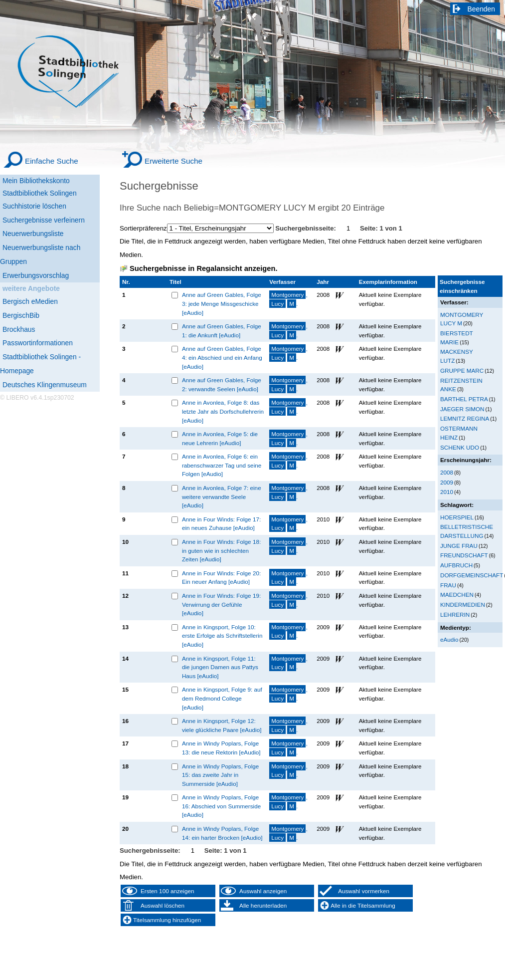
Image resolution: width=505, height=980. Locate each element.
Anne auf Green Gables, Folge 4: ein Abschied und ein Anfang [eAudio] (222, 357)
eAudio (449, 639)
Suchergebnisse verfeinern (44, 220)
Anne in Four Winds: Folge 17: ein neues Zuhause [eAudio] (221, 524)
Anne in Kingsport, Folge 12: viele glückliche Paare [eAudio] (222, 725)
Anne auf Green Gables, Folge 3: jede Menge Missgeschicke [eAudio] (222, 303)
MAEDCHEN (457, 595)
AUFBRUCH (456, 565)
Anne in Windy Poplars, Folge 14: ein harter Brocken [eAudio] (222, 833)
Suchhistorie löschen (34, 206)
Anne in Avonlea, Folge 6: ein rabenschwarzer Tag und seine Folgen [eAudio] (222, 465)
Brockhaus (19, 329)
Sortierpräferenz (143, 228)
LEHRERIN (455, 614)
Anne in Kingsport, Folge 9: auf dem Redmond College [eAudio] (222, 698)
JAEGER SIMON (462, 409)
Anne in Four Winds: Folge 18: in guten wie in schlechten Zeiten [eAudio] (221, 550)
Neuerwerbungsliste (33, 234)
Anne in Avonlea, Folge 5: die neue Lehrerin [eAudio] (220, 438)
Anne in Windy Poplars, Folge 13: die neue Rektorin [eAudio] (221, 748)
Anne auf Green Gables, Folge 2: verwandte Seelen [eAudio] (222, 384)
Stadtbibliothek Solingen (40, 193)
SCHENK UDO (460, 447)
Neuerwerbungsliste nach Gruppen (40, 254)
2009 (447, 482)
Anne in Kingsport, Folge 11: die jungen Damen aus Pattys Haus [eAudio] (220, 667)
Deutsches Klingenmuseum (45, 385)
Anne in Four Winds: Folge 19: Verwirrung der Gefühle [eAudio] (221, 604)
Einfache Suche (52, 161)
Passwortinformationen (38, 343)
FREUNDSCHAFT (464, 555)
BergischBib (21, 315)
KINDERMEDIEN (463, 605)
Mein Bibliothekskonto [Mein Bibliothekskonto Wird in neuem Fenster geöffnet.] (36, 181)
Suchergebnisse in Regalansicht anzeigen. (203, 268)
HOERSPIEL (457, 517)
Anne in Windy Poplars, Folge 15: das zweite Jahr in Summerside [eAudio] (220, 775)
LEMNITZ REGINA (465, 418)
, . (288, 299)
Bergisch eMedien (30, 301)
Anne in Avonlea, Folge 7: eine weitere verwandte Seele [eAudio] (222, 496)
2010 (447, 492)
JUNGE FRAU (459, 546)
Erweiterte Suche (173, 161)
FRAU (448, 585)
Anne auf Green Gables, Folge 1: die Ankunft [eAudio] (222, 331)
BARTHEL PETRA (464, 399)
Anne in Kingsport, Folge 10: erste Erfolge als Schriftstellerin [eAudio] (222, 636)
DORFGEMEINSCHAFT (472, 575)
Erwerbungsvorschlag (36, 275)
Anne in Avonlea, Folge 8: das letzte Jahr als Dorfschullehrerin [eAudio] (223, 411)
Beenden (482, 9)
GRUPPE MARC (462, 370)
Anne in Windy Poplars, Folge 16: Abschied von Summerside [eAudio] (221, 806)
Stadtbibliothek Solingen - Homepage (40, 364)
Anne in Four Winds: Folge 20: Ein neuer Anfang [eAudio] (221, 578)
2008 (447, 472)
